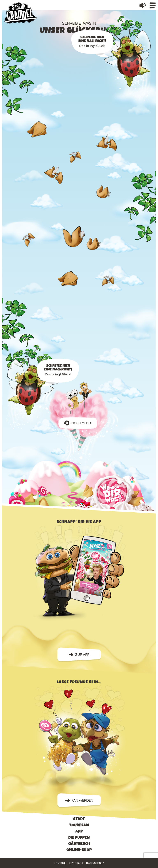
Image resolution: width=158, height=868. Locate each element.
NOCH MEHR (79, 423)
